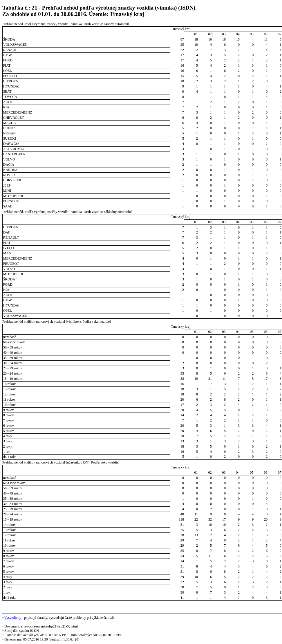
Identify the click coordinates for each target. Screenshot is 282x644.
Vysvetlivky (13, 618)
